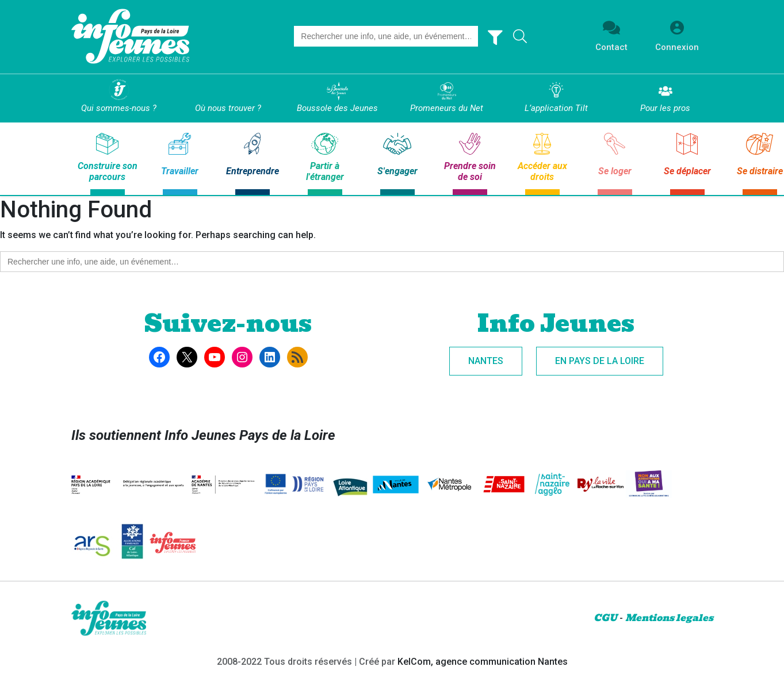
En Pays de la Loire (600, 361)
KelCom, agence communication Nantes (483, 662)
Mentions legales (669, 618)
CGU (605, 618)
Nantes (486, 361)
